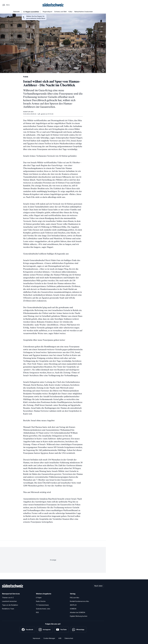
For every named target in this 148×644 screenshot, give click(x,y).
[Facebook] (27, 630)
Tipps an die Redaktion (10, 605)
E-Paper (39, 598)
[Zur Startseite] (53, 5)
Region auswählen (32, 12)
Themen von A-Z (8, 598)
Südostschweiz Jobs (43, 609)
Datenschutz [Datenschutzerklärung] (69, 638)
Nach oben (98, 586)
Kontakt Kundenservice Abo (79, 601)
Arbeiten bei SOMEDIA (78, 612)
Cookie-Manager (49, 638)
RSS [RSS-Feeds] (37, 612)
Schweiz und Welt (60, 12)
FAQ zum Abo (75, 598)
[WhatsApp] (78, 630)
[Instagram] (45, 630)
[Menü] (6, 5)
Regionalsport (47, 12)
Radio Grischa (41, 601)
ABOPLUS (73, 605)
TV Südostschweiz (42, 605)
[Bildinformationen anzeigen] (103, 70)
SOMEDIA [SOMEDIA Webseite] (73, 609)
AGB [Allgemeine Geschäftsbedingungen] (60, 638)
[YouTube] (61, 630)
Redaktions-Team (8, 609)
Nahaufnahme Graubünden (84, 12)
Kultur (70, 12)
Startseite (16, 12)
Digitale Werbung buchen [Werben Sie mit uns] (79, 616)
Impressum (37, 638)
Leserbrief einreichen (9, 601)
